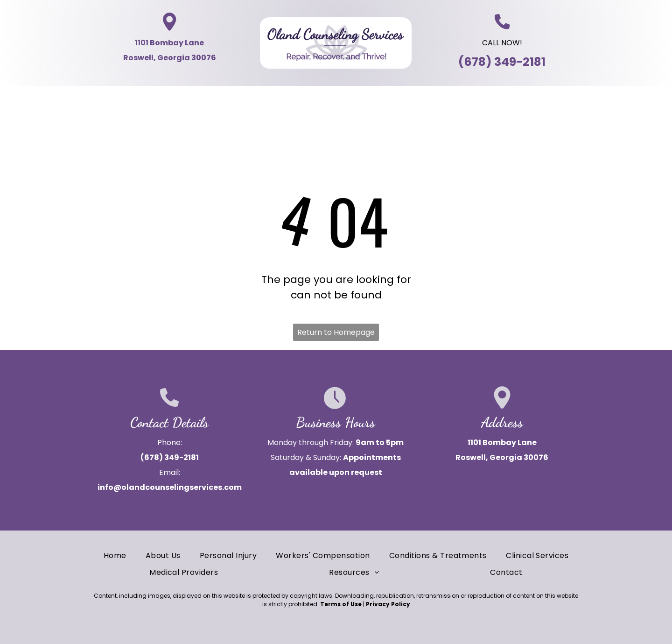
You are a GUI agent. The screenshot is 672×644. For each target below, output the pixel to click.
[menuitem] (60, 102)
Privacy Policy (388, 604)
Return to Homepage (336, 332)
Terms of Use (341, 604)
